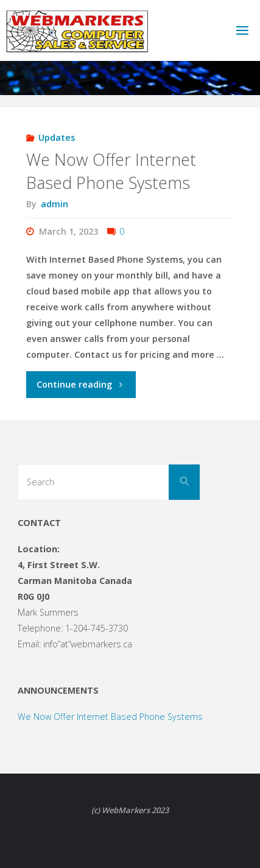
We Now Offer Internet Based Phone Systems (111, 171)
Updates (57, 137)
